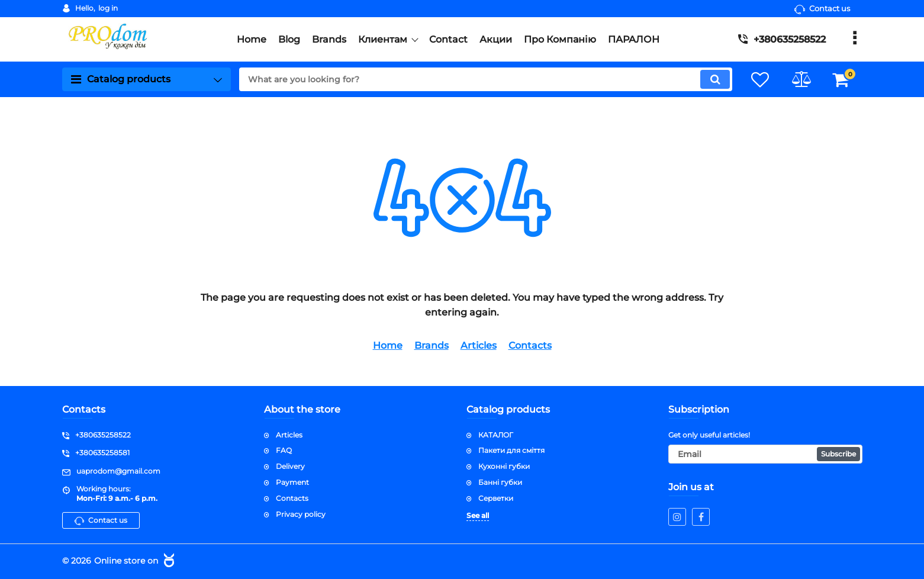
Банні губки (500, 482)
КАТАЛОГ (496, 434)
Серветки (496, 498)
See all (478, 515)
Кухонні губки (504, 466)
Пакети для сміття (511, 450)
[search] (484, 79)
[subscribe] (765, 454)
